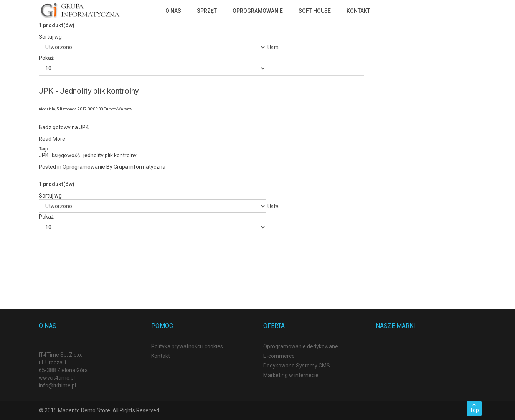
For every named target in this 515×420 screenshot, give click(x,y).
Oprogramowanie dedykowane (301, 346)
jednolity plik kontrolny (110, 155)
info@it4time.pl (57, 385)
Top (474, 408)
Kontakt (161, 356)
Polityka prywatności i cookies (187, 346)
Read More (52, 139)
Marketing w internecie (291, 375)
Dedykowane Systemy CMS (297, 366)
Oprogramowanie (84, 167)
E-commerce (279, 356)
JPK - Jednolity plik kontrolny (89, 91)
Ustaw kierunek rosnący (273, 49)
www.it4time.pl (57, 378)
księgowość (66, 155)
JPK (44, 155)
